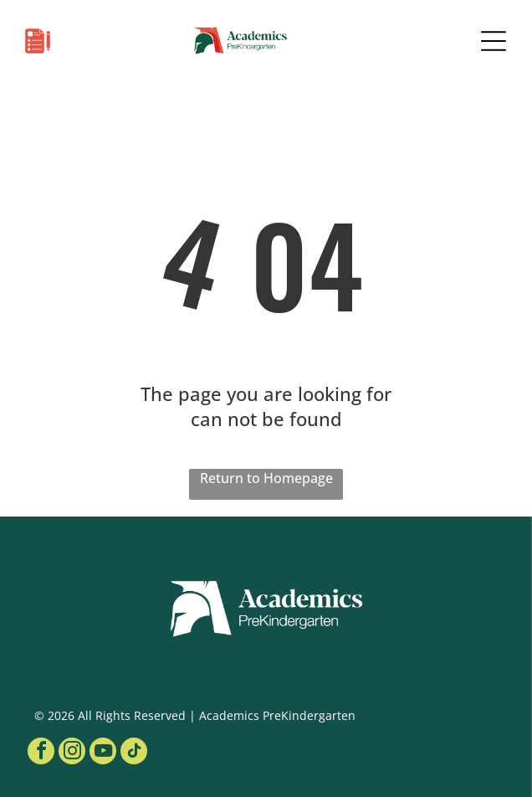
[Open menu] (494, 41)
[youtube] (103, 753)
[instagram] (72, 753)
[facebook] (41, 753)
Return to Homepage (266, 478)
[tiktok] (134, 753)
